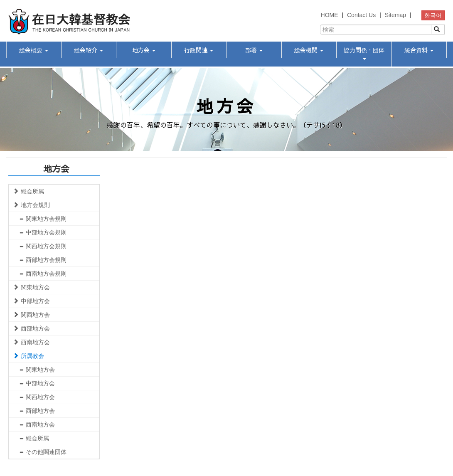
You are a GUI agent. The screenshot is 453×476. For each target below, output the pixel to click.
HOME (330, 15)
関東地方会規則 (43, 219)
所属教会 (28, 356)
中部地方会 (31, 301)
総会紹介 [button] (89, 50)
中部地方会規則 (43, 232)
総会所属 (28, 191)
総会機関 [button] (309, 50)
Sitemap (395, 15)
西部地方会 (31, 328)
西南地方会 (31, 342)
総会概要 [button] (34, 50)
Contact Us (361, 15)
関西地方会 (31, 315)
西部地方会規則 (43, 260)
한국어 (433, 15)
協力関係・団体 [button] (364, 53)
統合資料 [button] (419, 50)
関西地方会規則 (43, 246)
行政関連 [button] (199, 50)
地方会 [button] (144, 50)
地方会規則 (31, 205)
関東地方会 (31, 287)
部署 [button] (254, 50)
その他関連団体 (43, 452)
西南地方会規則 (43, 274)
